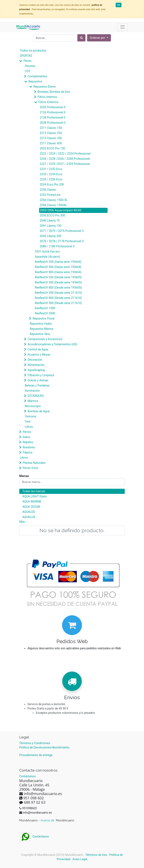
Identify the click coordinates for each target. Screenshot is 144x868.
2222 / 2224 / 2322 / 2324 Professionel (65, 154)
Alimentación (36, 365)
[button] (99, 38)
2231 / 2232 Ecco (51, 169)
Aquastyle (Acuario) (47, 257)
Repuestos (35, 81)
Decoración (35, 360)
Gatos (26, 437)
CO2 (28, 71)
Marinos (33, 401)
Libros (29, 427)
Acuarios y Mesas (39, 355)
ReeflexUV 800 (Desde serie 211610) (58, 298)
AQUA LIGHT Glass (34, 496)
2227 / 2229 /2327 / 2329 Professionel (65, 164)
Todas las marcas (34, 491)
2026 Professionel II (53, 107)
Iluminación (32, 391)
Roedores (29, 447)
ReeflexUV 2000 (45, 313)
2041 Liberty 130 (51, 226)
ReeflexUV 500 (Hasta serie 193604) (58, 267)
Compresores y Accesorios (45, 339)
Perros (27, 432)
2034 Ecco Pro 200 (52, 184)
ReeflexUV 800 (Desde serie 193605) (58, 288)
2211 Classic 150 (51, 128)
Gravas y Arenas (38, 380)
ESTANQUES (36, 396)
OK (119, 5)
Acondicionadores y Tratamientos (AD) (52, 344)
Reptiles (28, 442)
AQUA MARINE (32, 502)
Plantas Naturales (34, 463)
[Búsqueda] (81, 38)
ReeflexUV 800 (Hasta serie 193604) (58, 272)
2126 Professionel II (53, 112)
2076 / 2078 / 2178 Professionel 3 (62, 241)
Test (28, 422)
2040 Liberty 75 (50, 221)
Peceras (30, 66)
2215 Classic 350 (51, 138)
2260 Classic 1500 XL (54, 200)
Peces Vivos (30, 468)
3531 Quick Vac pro (47, 251)
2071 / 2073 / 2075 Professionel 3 (62, 231)
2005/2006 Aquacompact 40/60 (60, 210)
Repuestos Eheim (44, 87)
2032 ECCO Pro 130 (52, 148)
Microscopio (33, 406)
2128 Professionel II (53, 117)
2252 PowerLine (50, 195)
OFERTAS (26, 56)
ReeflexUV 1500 (45, 308)
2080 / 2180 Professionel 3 (57, 246)
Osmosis (31, 416)
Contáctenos (27, 776)
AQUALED (29, 512)
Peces (27, 61)
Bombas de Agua (38, 411)
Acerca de (48, 820)
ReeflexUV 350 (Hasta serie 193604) (58, 262)
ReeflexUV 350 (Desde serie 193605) (58, 277)
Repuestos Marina (41, 329)
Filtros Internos (47, 97)
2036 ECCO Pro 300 (52, 215)
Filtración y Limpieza (41, 375)
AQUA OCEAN (31, 507)
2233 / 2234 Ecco (51, 174)
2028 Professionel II (53, 123)
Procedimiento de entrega (36, 755)
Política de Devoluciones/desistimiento (44, 747)
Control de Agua (38, 349)
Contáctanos (34, 836)
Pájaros (27, 452)
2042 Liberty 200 (51, 236)
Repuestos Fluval (43, 318)
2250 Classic (48, 190)
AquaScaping (36, 370)
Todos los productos (33, 51)
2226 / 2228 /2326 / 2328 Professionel (65, 159)
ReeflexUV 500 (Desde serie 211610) (58, 303)
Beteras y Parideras (37, 385)
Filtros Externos (48, 102)
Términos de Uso (96, 855)
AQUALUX (29, 517)
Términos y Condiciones (35, 743)
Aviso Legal (80, 859)
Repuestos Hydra (41, 324)
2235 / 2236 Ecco (51, 179)
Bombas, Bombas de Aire (54, 92)
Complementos (37, 76)
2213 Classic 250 (51, 133)
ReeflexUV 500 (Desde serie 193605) (58, 282)
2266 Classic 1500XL (53, 205)
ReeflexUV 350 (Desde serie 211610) (58, 293)
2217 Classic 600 (51, 143)
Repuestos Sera (40, 334)
